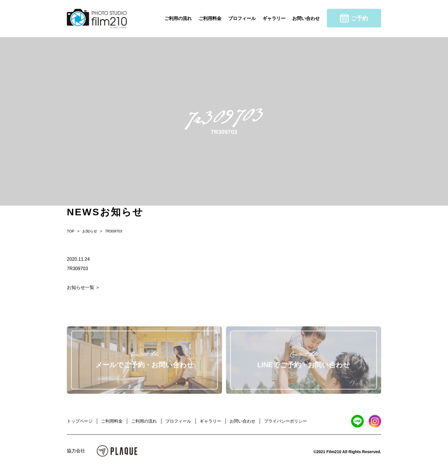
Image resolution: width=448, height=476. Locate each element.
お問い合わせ (306, 18)
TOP (71, 231)
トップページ (80, 421)
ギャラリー (274, 18)
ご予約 (354, 18)
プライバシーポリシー (285, 421)
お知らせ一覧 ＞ (83, 287)
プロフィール (242, 18)
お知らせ (90, 231)
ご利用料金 (210, 18)
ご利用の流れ (178, 18)
